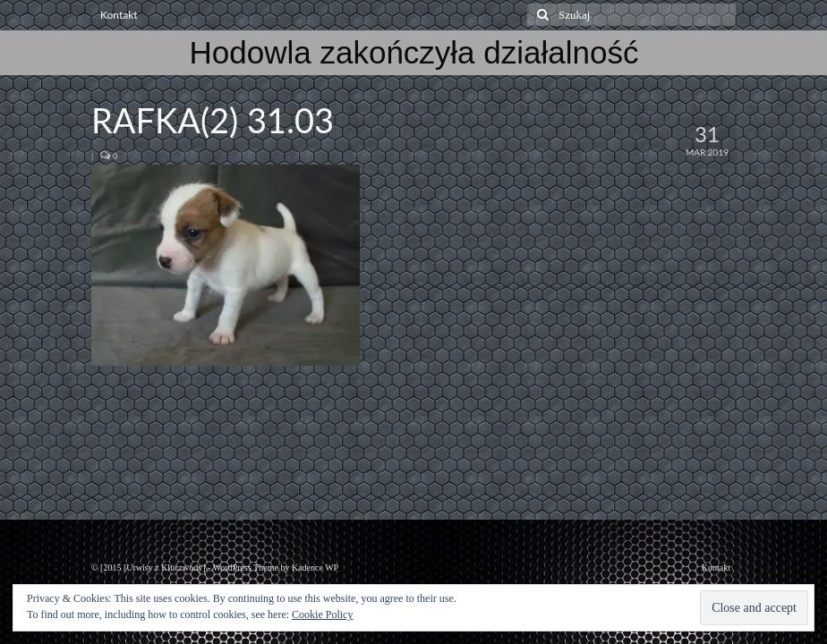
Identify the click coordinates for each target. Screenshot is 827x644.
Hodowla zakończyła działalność (414, 52)
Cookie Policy (322, 614)
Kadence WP (315, 568)
